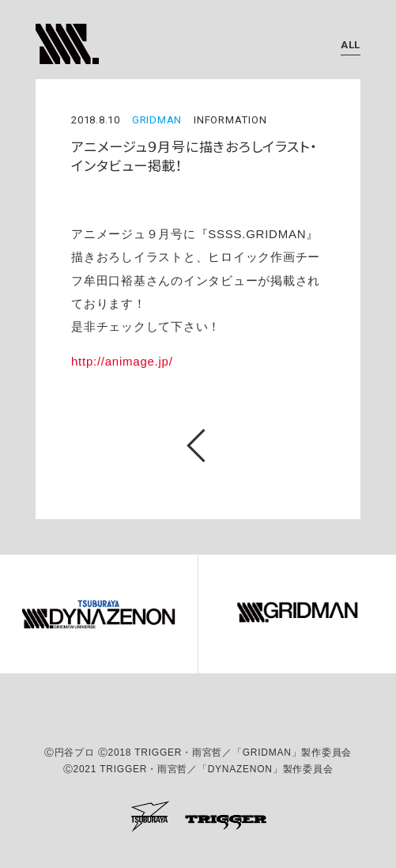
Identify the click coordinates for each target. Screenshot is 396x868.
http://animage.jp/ (122, 361)
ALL (351, 45)
